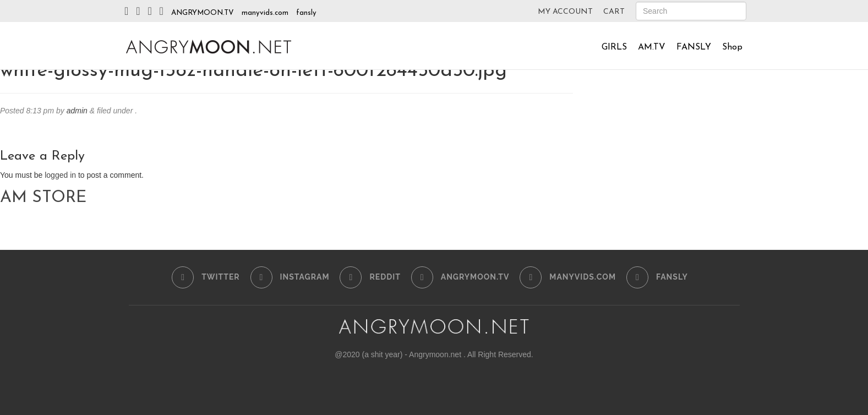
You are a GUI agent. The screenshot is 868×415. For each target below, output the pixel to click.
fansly (306, 13)
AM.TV (652, 47)
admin (77, 111)
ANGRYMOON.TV (203, 13)
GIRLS (614, 47)
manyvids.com (265, 13)
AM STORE (43, 198)
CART (614, 12)
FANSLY (694, 47)
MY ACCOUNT (565, 12)
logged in (60, 175)
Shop (732, 47)
